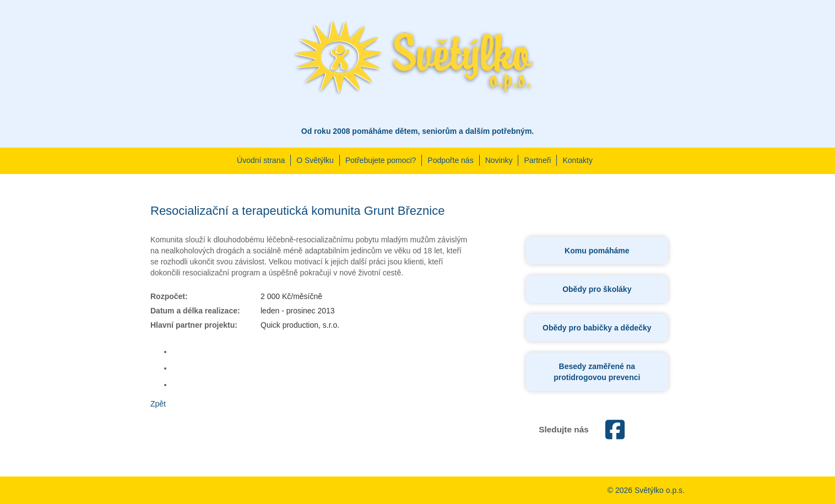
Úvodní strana (261, 160)
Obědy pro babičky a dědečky (597, 328)
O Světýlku (315, 160)
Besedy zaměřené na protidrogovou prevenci (597, 372)
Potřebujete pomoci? (381, 160)
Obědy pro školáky (597, 289)
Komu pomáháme (597, 251)
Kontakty (577, 160)
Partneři (537, 160)
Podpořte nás (450, 160)
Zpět (158, 404)
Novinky (499, 160)
